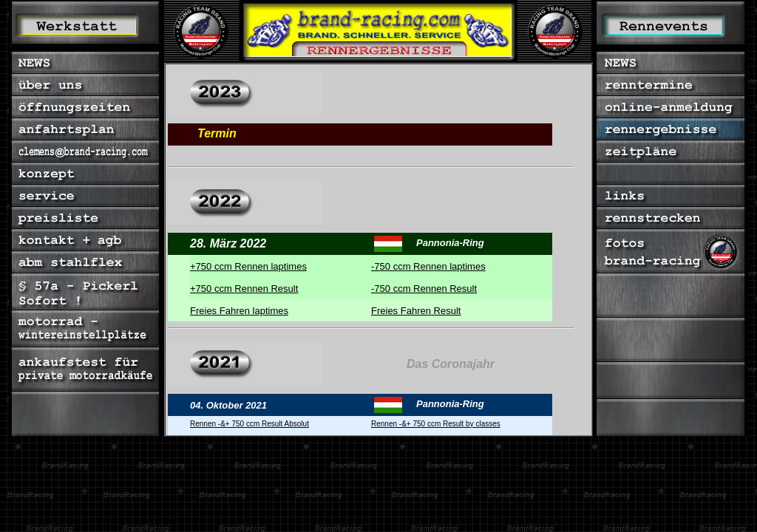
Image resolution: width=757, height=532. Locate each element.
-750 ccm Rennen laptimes (428, 266)
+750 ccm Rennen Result (244, 289)
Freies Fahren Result (416, 311)
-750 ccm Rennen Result (424, 289)
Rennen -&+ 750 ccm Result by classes (436, 424)
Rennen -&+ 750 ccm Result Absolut (249, 424)
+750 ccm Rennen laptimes (248, 266)
